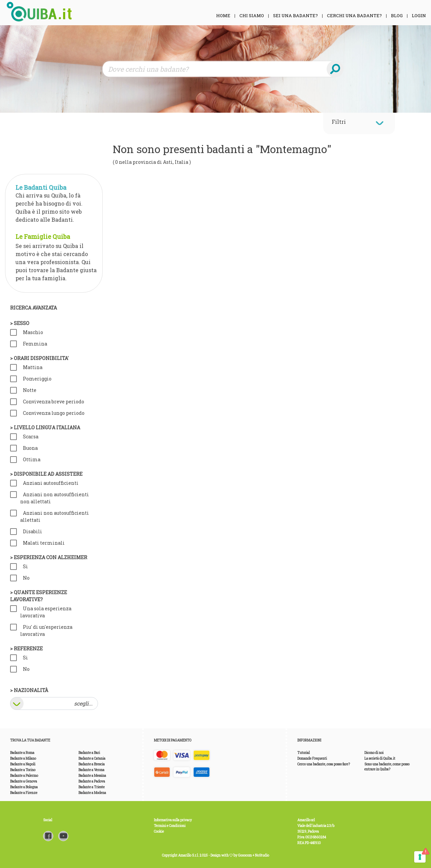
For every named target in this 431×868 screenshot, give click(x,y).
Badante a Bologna (24, 787)
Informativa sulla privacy (173, 820)
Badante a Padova (92, 781)
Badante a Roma (22, 753)
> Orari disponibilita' (39, 358)
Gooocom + (246, 855)
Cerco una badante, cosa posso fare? (324, 764)
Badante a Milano (23, 758)
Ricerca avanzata (34, 308)
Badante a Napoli (23, 764)
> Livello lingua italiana (45, 427)
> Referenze (26, 648)
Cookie (159, 831)
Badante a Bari (89, 753)
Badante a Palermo (24, 776)
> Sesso (20, 323)
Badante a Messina (92, 776)
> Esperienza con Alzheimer (49, 557)
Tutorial (304, 753)
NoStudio (262, 855)
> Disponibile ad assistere (46, 474)
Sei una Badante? (295, 15)
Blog (397, 15)
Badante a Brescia (92, 764)
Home (223, 15)
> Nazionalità (29, 690)
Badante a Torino (23, 770)
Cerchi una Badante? (354, 15)
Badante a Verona (91, 770)
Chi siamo (252, 15)
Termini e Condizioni (170, 826)
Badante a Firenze (24, 793)
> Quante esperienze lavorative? (39, 596)
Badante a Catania (92, 758)
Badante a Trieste (92, 787)
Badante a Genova (24, 781)
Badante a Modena (92, 793)
